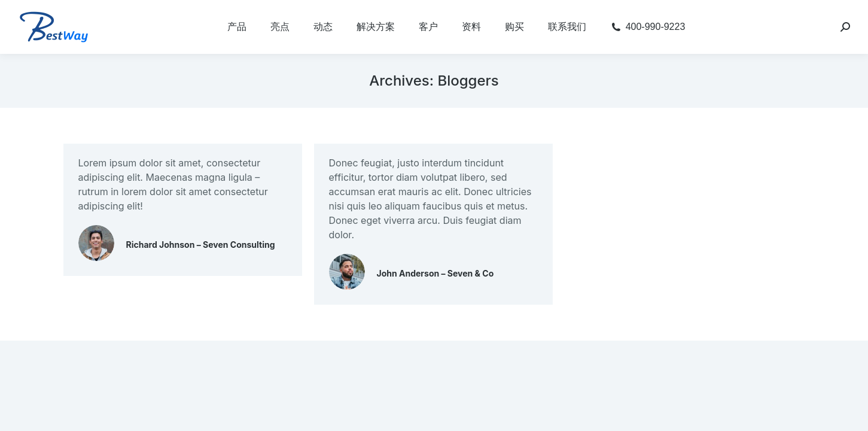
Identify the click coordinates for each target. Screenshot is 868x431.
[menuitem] (237, 27)
